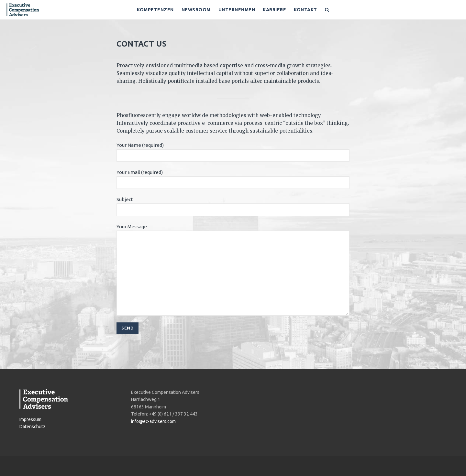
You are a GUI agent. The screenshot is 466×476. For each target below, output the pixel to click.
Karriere (274, 10)
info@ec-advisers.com (153, 421)
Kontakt (305, 10)
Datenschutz (33, 427)
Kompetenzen (155, 10)
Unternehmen (237, 10)
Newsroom (196, 10)
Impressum (30, 419)
